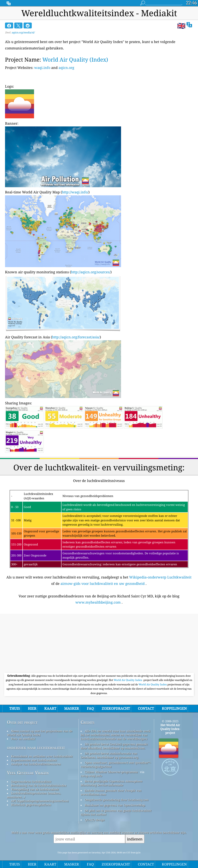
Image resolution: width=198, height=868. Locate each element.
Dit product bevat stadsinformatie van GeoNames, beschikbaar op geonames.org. (110, 755)
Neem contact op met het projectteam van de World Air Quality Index (40, 733)
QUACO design (95, 820)
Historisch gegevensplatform (31, 805)
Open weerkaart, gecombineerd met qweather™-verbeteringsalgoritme (116, 765)
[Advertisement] (99, 644)
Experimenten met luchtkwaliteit (34, 760)
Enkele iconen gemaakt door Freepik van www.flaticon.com (111, 792)
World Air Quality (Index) (75, 59)
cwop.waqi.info (91, 776)
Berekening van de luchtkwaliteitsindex (39, 785)
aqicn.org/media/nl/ (23, 32)
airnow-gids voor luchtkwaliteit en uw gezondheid (103, 583)
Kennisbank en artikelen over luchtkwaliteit (42, 756)
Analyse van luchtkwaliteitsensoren (36, 764)
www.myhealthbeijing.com (98, 602)
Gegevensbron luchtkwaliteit (31, 782)
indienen (135, 839)
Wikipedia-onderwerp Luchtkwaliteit (160, 577)
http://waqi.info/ (75, 192)
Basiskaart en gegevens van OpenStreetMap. (115, 805)
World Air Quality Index (128, 680)
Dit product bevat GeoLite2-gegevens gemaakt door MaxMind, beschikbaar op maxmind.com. (114, 746)
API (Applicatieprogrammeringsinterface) (40, 801)
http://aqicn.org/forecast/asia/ (76, 337)
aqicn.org (66, 68)
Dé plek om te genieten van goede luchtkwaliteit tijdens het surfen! (116, 812)
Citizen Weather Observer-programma (111, 772)
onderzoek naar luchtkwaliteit (36, 747)
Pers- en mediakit (23, 739)
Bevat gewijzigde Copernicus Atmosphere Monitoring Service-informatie (111, 783)
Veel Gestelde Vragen (28, 773)
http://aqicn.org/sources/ (91, 272)
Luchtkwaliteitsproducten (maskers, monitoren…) (34, 795)
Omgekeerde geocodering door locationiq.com (117, 800)
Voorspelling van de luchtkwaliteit (35, 789)
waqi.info (42, 68)
